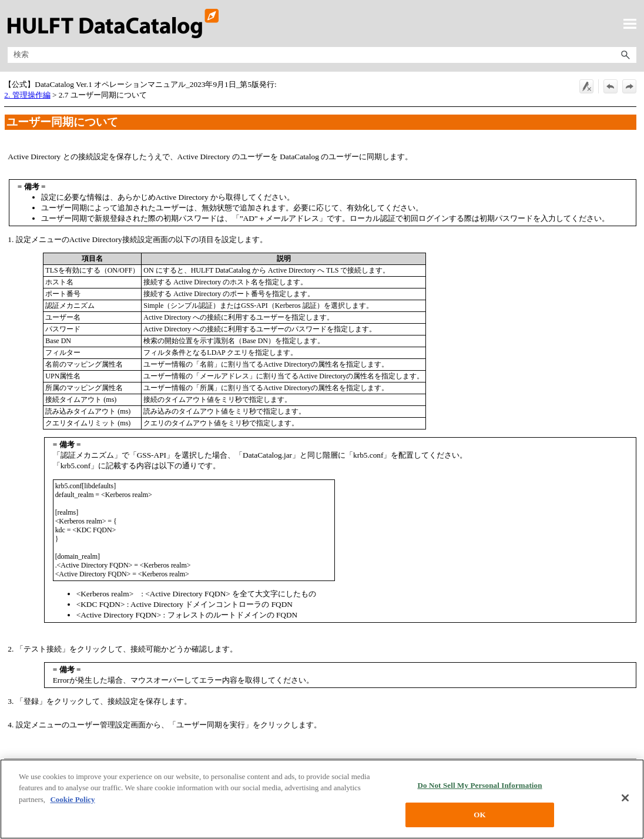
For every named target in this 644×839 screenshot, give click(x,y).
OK (479, 815)
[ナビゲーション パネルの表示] (630, 24)
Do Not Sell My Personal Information (479, 785)
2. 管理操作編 (27, 95)
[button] (626, 55)
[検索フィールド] (322, 55)
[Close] (625, 798)
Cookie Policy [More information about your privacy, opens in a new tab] (72, 799)
